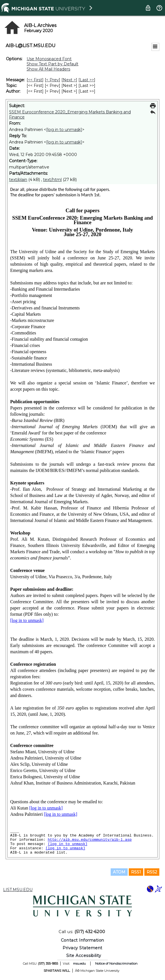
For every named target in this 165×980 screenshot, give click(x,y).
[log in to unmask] (64, 130)
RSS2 (152, 872)
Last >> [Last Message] (87, 80)
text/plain (18, 180)
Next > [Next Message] (69, 80)
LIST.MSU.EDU (18, 890)
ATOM (119, 872)
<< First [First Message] (35, 80)
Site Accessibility (84, 956)
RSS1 (136, 872)
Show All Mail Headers (48, 69)
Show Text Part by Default (52, 64)
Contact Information (82, 940)
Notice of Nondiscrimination (116, 964)
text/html (52, 180)
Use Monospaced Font (49, 59)
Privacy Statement (82, 948)
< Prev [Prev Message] (52, 80)
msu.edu (79, 964)
